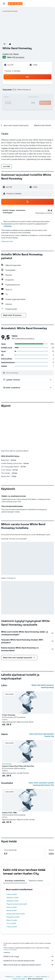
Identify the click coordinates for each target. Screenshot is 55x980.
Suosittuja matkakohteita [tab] (15, 881)
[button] (4, 4)
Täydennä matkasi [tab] (36, 881)
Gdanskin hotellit (12, 898)
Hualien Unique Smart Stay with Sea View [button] (18, 766)
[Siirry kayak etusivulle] (15, 4)
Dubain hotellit (12, 894)
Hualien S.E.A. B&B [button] (9, 813)
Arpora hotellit (12, 907)
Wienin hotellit (12, 920)
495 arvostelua (18, 57)
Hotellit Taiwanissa (41, 977)
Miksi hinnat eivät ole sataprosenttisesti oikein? (29, 965)
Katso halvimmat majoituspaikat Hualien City (42, 735)
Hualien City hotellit (19, 979)
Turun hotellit (11, 923)
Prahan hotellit (12, 927)
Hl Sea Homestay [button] (9, 715)
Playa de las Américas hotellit (17, 904)
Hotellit (19, 977)
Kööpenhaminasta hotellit (16, 914)
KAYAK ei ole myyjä (29, 956)
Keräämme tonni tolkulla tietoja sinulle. (29, 961)
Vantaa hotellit (12, 910)
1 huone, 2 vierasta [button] (12, 71)
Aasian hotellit (28, 977)
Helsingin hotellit (12, 901)
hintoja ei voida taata (10, 950)
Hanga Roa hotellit (13, 917)
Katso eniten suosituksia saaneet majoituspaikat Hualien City (41, 784)
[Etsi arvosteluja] (29, 373)
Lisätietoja (8, 226)
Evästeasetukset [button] (7, 241)
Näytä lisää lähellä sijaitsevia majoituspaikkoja (43, 686)
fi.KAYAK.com (9, 977)
